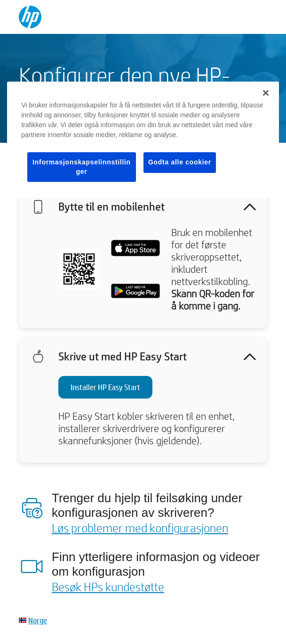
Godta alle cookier (180, 162)
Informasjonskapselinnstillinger (82, 167)
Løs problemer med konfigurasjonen (140, 528)
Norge (38, 620)
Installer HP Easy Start (105, 387)
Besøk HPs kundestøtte (108, 587)
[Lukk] (266, 93)
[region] (143, 139)
